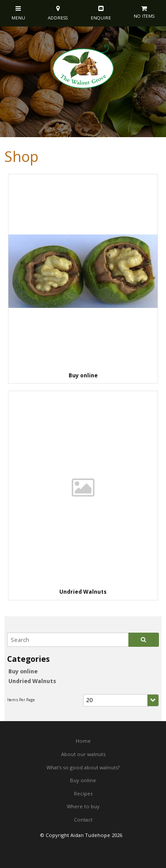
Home (83, 741)
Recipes (83, 793)
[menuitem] (83, 741)
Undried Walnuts (32, 681)
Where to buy (83, 806)
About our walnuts (83, 754)
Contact (83, 820)
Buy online (23, 671)
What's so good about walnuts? (83, 767)
